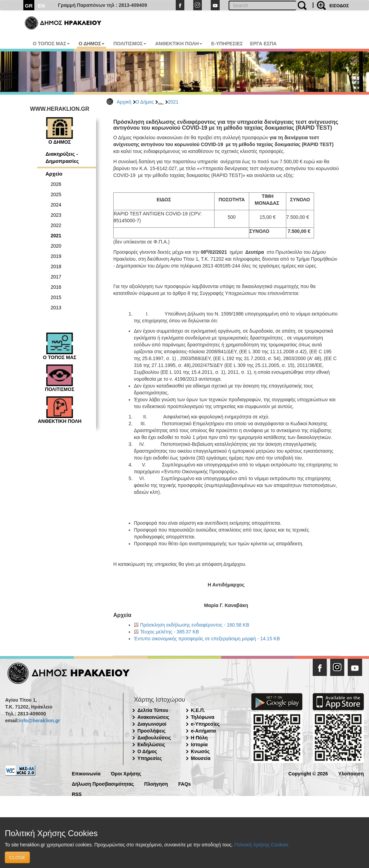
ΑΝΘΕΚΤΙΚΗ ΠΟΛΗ (179, 44)
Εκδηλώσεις (151, 745)
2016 (56, 287)
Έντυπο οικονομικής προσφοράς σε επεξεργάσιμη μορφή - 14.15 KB (207, 639)
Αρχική (124, 102)
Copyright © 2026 (308, 773)
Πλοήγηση (156, 783)
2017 (56, 277)
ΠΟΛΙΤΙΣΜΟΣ (130, 44)
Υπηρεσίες (149, 758)
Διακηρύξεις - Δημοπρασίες (62, 157)
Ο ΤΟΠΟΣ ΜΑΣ (51, 44)
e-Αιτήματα (203, 731)
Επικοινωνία (86, 773)
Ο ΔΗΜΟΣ (91, 44)
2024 (56, 205)
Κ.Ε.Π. (198, 710)
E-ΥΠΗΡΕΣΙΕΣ (227, 44)
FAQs (184, 783)
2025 (56, 194)
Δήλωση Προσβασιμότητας (103, 783)
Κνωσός (200, 751)
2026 (56, 184)
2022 (56, 225)
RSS (77, 794)
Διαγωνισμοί (152, 724)
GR (29, 6)
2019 (56, 256)
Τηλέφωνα (203, 717)
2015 (56, 297)
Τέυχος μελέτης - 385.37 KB (170, 632)
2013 (56, 308)
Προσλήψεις (151, 731)
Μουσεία (201, 758)
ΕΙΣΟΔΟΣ (339, 6)
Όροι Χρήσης (126, 773)
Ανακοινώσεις (153, 717)
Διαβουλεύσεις (154, 738)
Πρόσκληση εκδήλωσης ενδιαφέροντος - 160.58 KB (195, 625)
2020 (56, 246)
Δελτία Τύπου (153, 710)
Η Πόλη (199, 738)
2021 (173, 102)
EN (41, 6)
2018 (56, 266)
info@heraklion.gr (39, 721)
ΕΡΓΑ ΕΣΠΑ (263, 44)
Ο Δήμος (145, 102)
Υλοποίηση (351, 773)
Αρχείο (54, 174)
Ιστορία (199, 745)
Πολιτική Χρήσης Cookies (261, 845)
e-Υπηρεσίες (205, 724)
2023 (56, 215)
